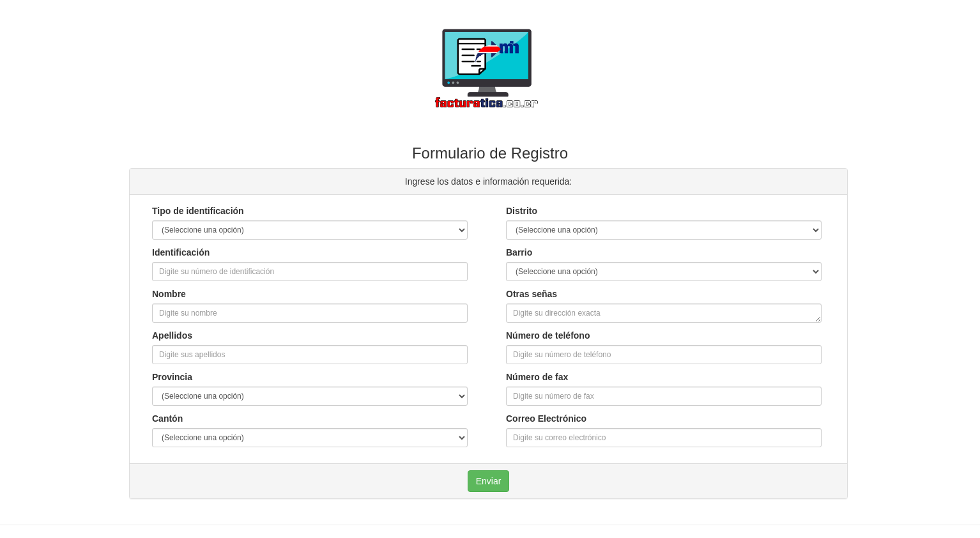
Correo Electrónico (546, 419)
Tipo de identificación (198, 211)
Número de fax (537, 377)
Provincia (172, 377)
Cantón (167, 419)
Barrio (519, 252)
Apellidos (172, 335)
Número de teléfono (548, 335)
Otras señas (532, 294)
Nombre (169, 294)
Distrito (522, 211)
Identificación (181, 252)
